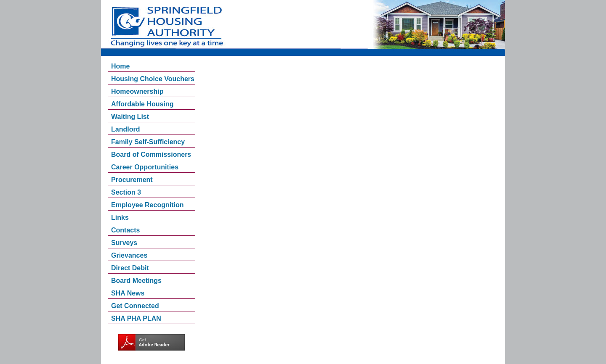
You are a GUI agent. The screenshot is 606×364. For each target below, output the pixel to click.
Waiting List (130, 117)
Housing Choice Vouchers (153, 79)
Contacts (125, 230)
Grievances (129, 255)
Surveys (124, 243)
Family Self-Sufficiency (148, 142)
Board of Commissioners (151, 154)
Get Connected (135, 306)
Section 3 (126, 192)
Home (120, 66)
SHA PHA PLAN (136, 318)
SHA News (128, 293)
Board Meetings (136, 281)
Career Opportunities (145, 167)
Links (120, 218)
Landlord (125, 129)
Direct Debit (130, 268)
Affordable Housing (142, 104)
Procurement (132, 180)
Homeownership (137, 91)
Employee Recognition (147, 205)
